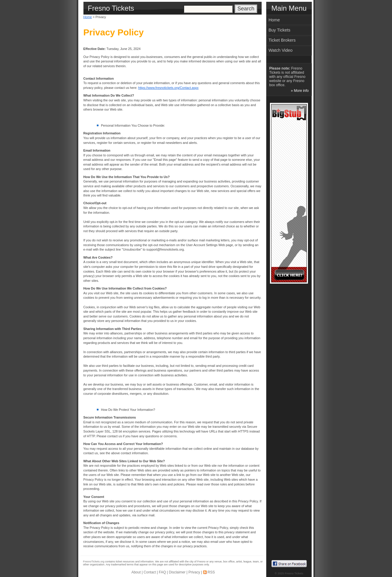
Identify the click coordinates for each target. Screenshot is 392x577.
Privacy (194, 572)
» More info (300, 91)
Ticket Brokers (282, 40)
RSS (211, 572)
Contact (150, 572)
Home (88, 17)
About (136, 572)
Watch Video (280, 50)
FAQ (162, 572)
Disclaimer (177, 572)
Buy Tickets (279, 30)
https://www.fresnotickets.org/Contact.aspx (168, 88)
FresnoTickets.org (94, 562)
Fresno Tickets (294, 573)
